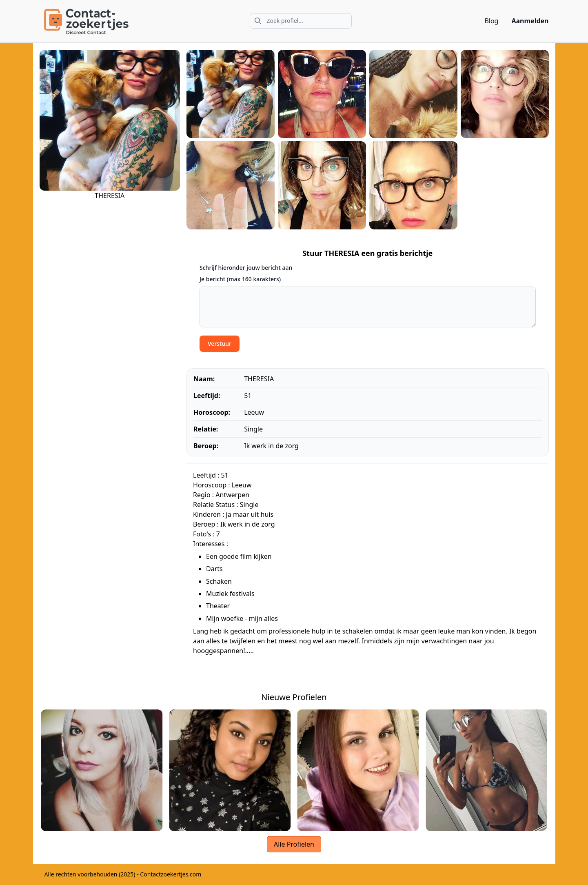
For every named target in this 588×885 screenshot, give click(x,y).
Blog (491, 21)
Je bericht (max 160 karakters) (240, 279)
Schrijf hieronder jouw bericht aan (246, 268)
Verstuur (220, 344)
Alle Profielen (294, 844)
